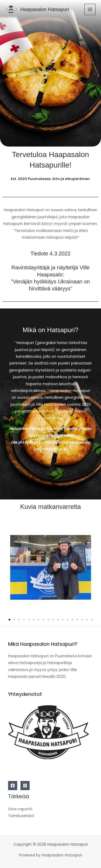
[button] (9, 576)
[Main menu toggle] (90, 10)
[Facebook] (13, 786)
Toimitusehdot (21, 816)
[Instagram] (25, 786)
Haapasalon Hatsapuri (45, 9)
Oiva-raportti (20, 809)
